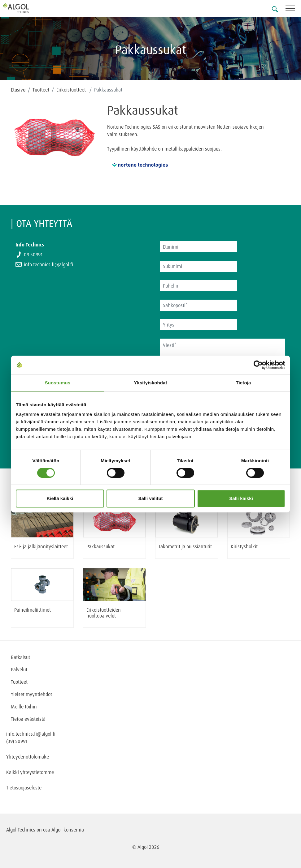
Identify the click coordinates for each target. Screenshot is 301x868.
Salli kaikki (241, 498)
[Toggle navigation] (293, 9)
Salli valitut (150, 498)
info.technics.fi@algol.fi (48, 264)
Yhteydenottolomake (28, 757)
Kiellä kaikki (60, 498)
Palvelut (19, 669)
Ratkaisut (20, 657)
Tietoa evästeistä (28, 719)
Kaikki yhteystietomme (30, 772)
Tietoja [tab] (244, 383)
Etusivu (18, 90)
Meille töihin (24, 707)
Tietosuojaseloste (24, 788)
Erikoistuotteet (72, 90)
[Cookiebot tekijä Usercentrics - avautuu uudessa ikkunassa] (258, 365)
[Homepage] (23, 8)
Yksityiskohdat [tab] (150, 383)
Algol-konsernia (68, 830)
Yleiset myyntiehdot (31, 694)
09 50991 (33, 254)
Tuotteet (41, 90)
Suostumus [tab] (58, 383)
